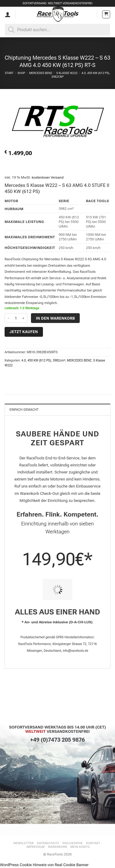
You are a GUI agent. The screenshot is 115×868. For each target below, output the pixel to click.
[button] (106, 14)
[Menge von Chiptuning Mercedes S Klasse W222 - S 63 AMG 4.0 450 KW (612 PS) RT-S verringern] (8, 318)
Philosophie (73, 843)
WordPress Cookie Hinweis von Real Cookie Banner (44, 865)
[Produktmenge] (16, 318)
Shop (21, 73)
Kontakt (93, 843)
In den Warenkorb (55, 318)
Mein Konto (80, 847)
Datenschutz (48, 843)
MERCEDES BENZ (41, 73)
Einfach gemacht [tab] (24, 410)
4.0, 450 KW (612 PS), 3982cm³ (43, 360)
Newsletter (24, 843)
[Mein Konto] (8, 14)
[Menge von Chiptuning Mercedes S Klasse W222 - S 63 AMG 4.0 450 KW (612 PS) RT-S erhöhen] (24, 318)
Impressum (36, 847)
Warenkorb (57, 847)
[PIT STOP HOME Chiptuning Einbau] (57, 590)
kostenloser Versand (48, 177)
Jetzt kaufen (24, 332)
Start (9, 73)
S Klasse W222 (67, 73)
